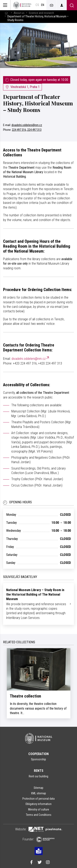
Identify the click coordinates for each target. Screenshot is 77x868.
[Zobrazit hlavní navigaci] (5, 5)
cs (37, 5)
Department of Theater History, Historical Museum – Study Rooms (38, 103)
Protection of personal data (38, 799)
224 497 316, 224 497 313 (27, 130)
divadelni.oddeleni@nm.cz (27, 125)
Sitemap (38, 788)
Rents (39, 771)
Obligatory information (38, 804)
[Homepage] (22, 5)
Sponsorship (38, 759)
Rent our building (38, 776)
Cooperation (38, 754)
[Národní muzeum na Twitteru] (40, 863)
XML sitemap (38, 793)
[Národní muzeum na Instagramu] (48, 863)
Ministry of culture (39, 809)
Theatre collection (25, 696)
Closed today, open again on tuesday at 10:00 (37, 80)
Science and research (41, 13)
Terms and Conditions (39, 815)
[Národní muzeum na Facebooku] (31, 863)
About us (19, 13)
